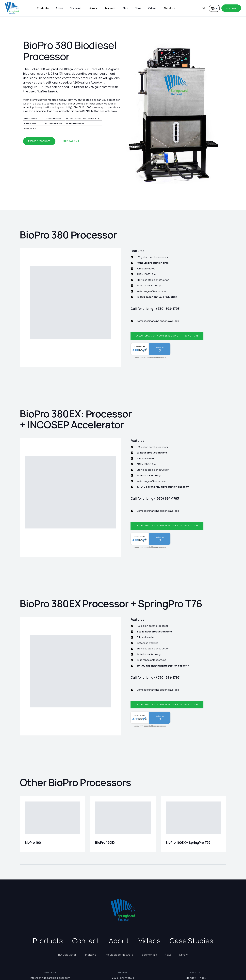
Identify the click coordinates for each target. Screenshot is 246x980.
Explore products (39, 141)
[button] (43, 8)
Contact (231, 8)
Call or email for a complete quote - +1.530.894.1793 (167, 336)
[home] (12, 8)
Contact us (71, 141)
